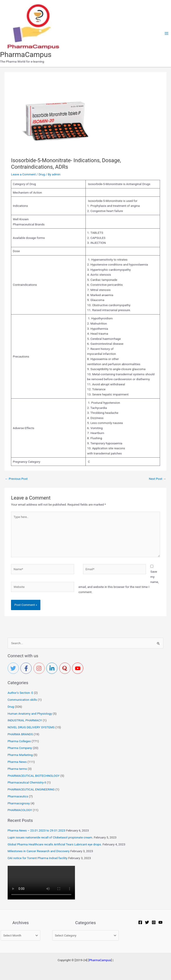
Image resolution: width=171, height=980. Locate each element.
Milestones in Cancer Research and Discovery (39, 851)
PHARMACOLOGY (20, 810)
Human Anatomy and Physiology (30, 714)
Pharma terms (17, 769)
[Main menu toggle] (167, 34)
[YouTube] (160, 922)
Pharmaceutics (18, 796)
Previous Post (16, 479)
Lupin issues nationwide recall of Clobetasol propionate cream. (50, 837)
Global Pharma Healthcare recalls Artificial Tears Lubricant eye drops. (55, 844)
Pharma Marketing (20, 755)
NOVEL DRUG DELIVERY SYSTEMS (31, 727)
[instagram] (40, 668)
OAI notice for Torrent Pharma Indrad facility (38, 858)
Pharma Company (20, 748)
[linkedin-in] (53, 668)
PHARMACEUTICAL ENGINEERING (31, 789)
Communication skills (22, 700)
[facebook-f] (27, 668)
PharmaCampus (26, 55)
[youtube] (79, 668)
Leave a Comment (23, 174)
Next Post (157, 479)
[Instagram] (154, 922)
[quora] (66, 668)
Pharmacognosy (19, 803)
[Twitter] (147, 922)
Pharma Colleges (19, 741)
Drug (42, 174)
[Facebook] (140, 922)
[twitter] (14, 668)
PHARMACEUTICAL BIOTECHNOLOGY (34, 776)
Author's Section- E (20, 693)
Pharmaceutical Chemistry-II (27, 782)
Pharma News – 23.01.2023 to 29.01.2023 (36, 830)
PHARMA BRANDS (20, 734)
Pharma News (17, 762)
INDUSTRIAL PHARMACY (25, 720)
